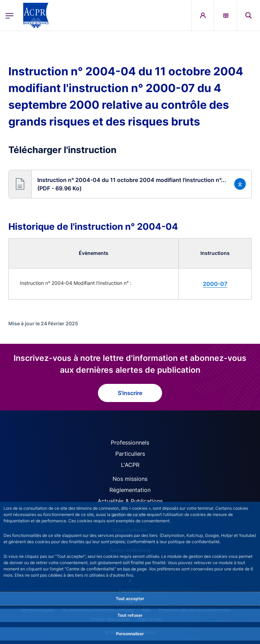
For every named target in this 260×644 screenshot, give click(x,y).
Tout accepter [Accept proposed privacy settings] (130, 598)
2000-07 (215, 284)
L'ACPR (130, 465)
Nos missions (130, 479)
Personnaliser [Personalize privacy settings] (130, 634)
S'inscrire (130, 393)
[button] (248, 15)
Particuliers (130, 454)
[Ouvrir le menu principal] (10, 16)
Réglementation (130, 490)
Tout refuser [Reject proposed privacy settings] (130, 615)
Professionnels (130, 442)
